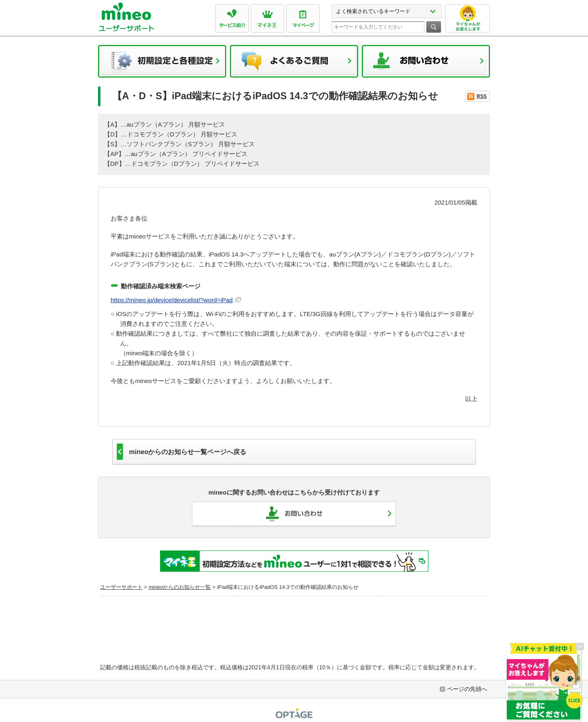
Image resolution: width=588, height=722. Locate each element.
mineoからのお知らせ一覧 (180, 587)
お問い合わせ (426, 64)
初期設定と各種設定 (162, 64)
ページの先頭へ (467, 689)
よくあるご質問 (294, 64)
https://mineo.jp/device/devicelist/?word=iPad (172, 300)
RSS (482, 96)
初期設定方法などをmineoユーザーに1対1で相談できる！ (294, 561)
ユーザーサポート (121, 587)
